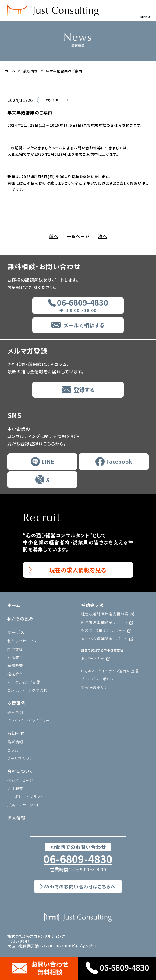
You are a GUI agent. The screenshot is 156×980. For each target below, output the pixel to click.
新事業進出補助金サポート (104, 622)
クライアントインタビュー (29, 720)
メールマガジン (20, 758)
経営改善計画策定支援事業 (105, 614)
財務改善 (15, 657)
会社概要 (15, 788)
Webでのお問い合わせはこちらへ (80, 887)
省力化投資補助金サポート (104, 638)
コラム (13, 750)
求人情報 (16, 818)
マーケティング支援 (24, 682)
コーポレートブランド (25, 796)
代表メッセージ (20, 780)
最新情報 (15, 742)
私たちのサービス (22, 641)
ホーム (14, 605)
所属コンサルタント (24, 805)
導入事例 (15, 712)
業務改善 (15, 665)
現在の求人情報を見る (78, 570)
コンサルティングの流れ (27, 690)
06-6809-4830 (78, 859)
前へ (54, 236)
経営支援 (15, 649)
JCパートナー (93, 658)
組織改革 (15, 674)
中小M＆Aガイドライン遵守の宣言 (110, 671)
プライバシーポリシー (99, 679)
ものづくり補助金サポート (103, 630)
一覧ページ (78, 236)
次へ (103, 236)
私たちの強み (20, 618)
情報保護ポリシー (96, 687)
